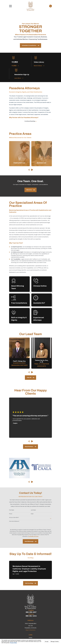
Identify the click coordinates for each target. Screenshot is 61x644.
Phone (11, 514)
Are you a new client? (14, 518)
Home (31, 638)
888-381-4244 (31, 616)
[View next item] (32, 170)
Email (32, 514)
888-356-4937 (31, 613)
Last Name (33, 510)
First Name (12, 510)
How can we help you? (14, 522)
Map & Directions (31, 630)
